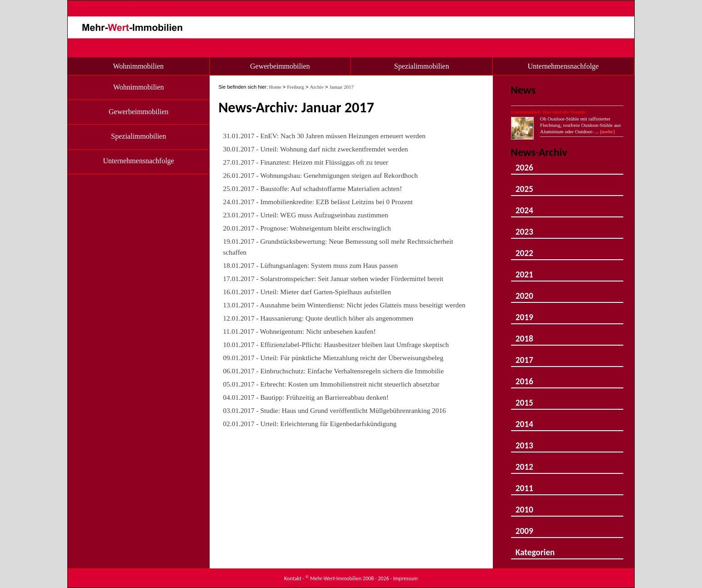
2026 (524, 163)
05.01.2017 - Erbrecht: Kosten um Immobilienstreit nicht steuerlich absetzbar (331, 384)
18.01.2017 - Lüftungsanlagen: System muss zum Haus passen (311, 265)
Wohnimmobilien (138, 66)
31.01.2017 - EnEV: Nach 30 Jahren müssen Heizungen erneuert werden (324, 136)
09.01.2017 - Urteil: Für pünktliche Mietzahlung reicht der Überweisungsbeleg (333, 358)
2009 (524, 527)
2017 (524, 356)
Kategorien (535, 548)
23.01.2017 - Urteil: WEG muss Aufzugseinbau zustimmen (306, 215)
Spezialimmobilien (422, 66)
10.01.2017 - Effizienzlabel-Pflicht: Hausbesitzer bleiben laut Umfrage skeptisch (336, 344)
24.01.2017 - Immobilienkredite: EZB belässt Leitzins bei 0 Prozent (318, 202)
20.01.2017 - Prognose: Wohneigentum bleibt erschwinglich (307, 228)
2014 (524, 420)
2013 (524, 441)
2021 (524, 270)
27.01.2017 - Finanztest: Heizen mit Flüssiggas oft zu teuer (306, 162)
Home (275, 87)
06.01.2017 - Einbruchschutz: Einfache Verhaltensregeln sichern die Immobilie (334, 371)
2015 (524, 399)
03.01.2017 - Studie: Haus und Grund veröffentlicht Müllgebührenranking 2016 (335, 410)
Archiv (317, 87)
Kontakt (293, 578)
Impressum (406, 578)
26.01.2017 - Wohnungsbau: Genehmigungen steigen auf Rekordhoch (321, 175)
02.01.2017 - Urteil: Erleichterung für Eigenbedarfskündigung (310, 424)
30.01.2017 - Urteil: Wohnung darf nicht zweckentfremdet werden (316, 149)
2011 (524, 484)
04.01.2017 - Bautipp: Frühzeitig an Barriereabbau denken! (306, 397)
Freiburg (296, 87)
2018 (524, 334)
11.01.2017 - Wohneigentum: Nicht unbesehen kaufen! (300, 331)
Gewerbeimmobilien (280, 66)
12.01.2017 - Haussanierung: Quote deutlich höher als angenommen (318, 318)
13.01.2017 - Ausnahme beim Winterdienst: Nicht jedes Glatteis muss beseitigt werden (344, 305)
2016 (524, 377)
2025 (524, 185)
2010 (524, 505)
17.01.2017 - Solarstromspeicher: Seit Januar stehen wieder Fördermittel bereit (333, 279)
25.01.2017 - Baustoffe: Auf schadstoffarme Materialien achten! (313, 188)
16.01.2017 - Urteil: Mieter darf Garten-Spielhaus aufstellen (307, 292)
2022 (524, 249)
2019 (524, 313)
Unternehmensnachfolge (563, 66)
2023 (524, 228)
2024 (524, 206)
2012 (524, 463)
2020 (524, 292)
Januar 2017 (342, 87)
